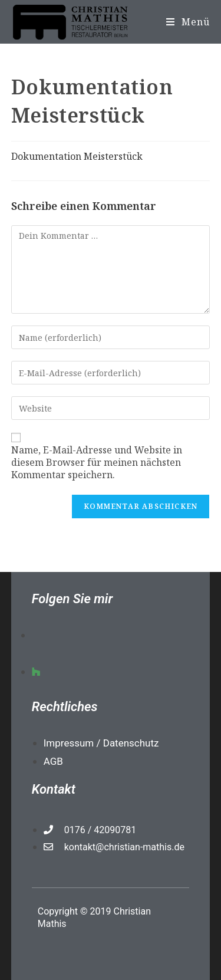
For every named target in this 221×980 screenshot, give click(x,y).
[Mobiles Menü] (188, 22)
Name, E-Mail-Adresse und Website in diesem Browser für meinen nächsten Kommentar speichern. (97, 462)
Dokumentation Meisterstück (77, 156)
